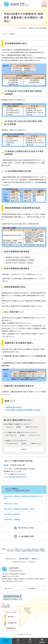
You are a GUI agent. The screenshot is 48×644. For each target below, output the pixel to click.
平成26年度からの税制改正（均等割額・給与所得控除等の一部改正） (23, 497)
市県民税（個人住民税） (14, 407)
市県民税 (41, 549)
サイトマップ (32, 562)
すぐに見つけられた (12, 444)
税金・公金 (35, 549)
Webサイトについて (11, 559)
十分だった (9, 427)
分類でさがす (18, 549)
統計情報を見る (11, 628)
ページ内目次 (10, 34)
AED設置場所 (31, 589)
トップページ (10, 549)
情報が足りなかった (32, 427)
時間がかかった (36, 444)
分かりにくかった (35, 435)
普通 (19, 427)
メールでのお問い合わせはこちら (15, 477)
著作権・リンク (35, 559)
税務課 (6, 465)
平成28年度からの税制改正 (12, 520)
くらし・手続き (27, 549)
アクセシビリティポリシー (19, 562)
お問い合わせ (8, 589)
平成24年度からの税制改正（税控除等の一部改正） (23, 410)
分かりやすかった (11, 435)
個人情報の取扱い (24, 559)
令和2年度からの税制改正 (12, 514)
